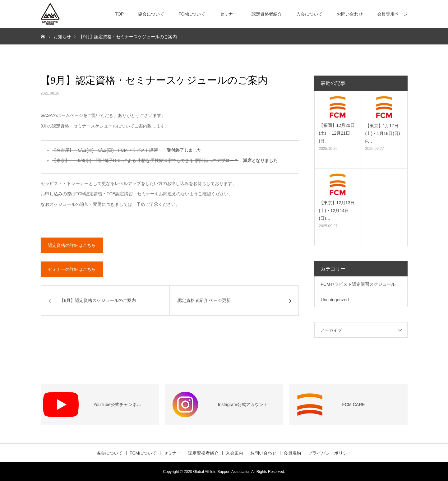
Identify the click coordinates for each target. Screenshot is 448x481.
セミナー (229, 14)
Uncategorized (335, 300)
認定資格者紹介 (267, 14)
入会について (309, 14)
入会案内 (234, 453)
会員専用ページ (392, 14)
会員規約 (292, 453)
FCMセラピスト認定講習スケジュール (358, 284)
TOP (120, 14)
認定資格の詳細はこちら (72, 245)
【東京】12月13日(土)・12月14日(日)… (337, 210)
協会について (151, 14)
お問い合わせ (350, 14)
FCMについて (192, 14)
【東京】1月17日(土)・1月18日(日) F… (383, 133)
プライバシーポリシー (330, 453)
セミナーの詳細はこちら (72, 269)
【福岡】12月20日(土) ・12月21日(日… (337, 133)
